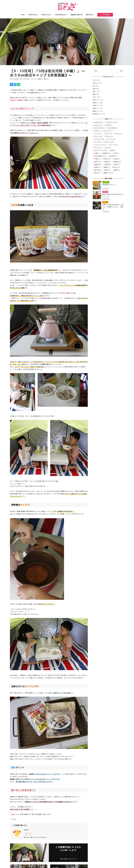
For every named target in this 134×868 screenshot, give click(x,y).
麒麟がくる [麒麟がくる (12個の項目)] (108, 173)
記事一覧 (28, 834)
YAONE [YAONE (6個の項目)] (109, 125)
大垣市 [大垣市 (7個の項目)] (98, 159)
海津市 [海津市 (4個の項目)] (98, 167)
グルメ (95, 80)
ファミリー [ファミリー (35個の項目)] (109, 142)
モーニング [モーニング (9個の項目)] (114, 145)
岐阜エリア (96, 100)
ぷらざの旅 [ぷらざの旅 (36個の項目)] (113, 128)
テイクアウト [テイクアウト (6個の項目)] (99, 139)
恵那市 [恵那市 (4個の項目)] (108, 162)
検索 (121, 71)
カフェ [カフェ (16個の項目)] (108, 134)
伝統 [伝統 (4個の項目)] (113, 150)
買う (94, 86)
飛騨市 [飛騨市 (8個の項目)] (117, 170)
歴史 (94, 89)
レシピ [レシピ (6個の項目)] (108, 148)
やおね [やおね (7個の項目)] (98, 131)
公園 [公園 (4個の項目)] (97, 153)
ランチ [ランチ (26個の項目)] (98, 148)
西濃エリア (96, 103)
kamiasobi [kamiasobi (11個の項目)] (99, 122)
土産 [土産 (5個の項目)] (116, 153)
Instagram (43, 837)
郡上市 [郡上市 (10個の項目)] (116, 167)
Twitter (27, 837)
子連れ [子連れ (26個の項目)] (107, 159)
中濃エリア (96, 106)
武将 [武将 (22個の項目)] (117, 164)
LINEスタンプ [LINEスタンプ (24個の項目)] (112, 122)
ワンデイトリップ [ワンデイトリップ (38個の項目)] (101, 150)
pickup (14, 819)
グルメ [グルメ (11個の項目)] (118, 134)
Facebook (34, 837)
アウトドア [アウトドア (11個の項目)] (108, 131)
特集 (94, 94)
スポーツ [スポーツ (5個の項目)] (109, 136)
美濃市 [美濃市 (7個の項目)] (107, 167)
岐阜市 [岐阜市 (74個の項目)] (98, 162)
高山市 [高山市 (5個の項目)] (98, 173)
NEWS (47, 79)
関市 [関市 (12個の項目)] (108, 170)
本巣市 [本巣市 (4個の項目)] (108, 164)
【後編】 (13, 814)
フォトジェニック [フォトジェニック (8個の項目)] (101, 145)
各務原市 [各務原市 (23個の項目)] (107, 153)
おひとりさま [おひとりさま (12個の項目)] (100, 128)
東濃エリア (96, 108)
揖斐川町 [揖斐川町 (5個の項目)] (117, 162)
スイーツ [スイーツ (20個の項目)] (99, 136)
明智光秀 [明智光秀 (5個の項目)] (98, 164)
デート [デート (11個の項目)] (98, 142)
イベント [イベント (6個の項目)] (98, 134)
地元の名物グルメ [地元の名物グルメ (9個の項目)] (101, 156)
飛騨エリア (96, 111)
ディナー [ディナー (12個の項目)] (111, 139)
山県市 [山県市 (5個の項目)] (117, 159)
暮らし (41, 79)
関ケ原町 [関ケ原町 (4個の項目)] (98, 170)
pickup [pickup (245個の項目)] (98, 125)
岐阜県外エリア (97, 114)
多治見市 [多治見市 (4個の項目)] (113, 156)
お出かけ (95, 83)
